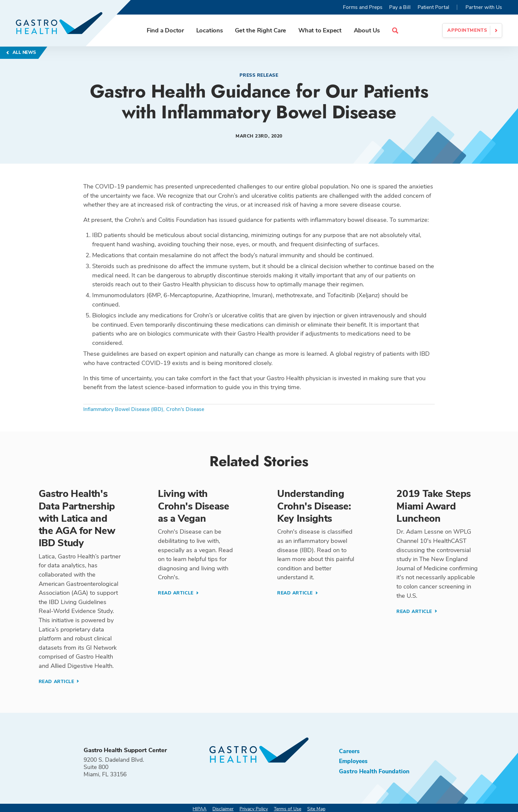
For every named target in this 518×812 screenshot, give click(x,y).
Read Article (57, 682)
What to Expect (320, 30)
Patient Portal (433, 7)
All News (23, 52)
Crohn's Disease (185, 409)
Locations (210, 30)
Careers (349, 751)
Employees (353, 761)
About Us (367, 30)
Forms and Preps (363, 7)
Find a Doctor (165, 30)
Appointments (467, 30)
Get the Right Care (260, 30)
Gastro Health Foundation (374, 771)
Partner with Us (484, 7)
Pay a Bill (400, 7)
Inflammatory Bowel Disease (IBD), (124, 409)
